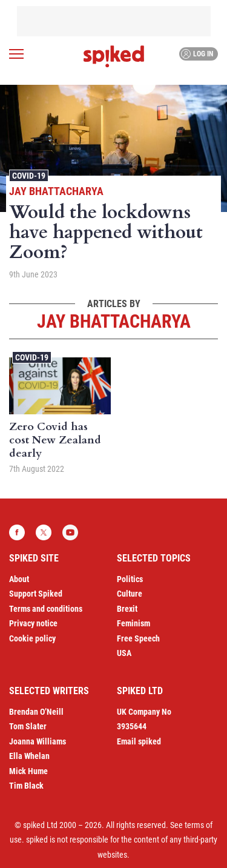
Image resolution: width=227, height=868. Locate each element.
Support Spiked (36, 594)
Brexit (127, 609)
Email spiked (139, 741)
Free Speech (138, 638)
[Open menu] (16, 54)
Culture (130, 594)
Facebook (17, 532)
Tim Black (26, 786)
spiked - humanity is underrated (114, 56)
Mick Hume (28, 771)
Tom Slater (28, 726)
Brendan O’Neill (36, 712)
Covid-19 (29, 176)
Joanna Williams (38, 741)
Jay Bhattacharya (56, 191)
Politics (130, 579)
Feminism (133, 623)
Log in (197, 54)
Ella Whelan (29, 756)
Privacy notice (33, 623)
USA (124, 653)
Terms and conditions (46, 609)
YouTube (70, 532)
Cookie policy (32, 638)
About (19, 579)
